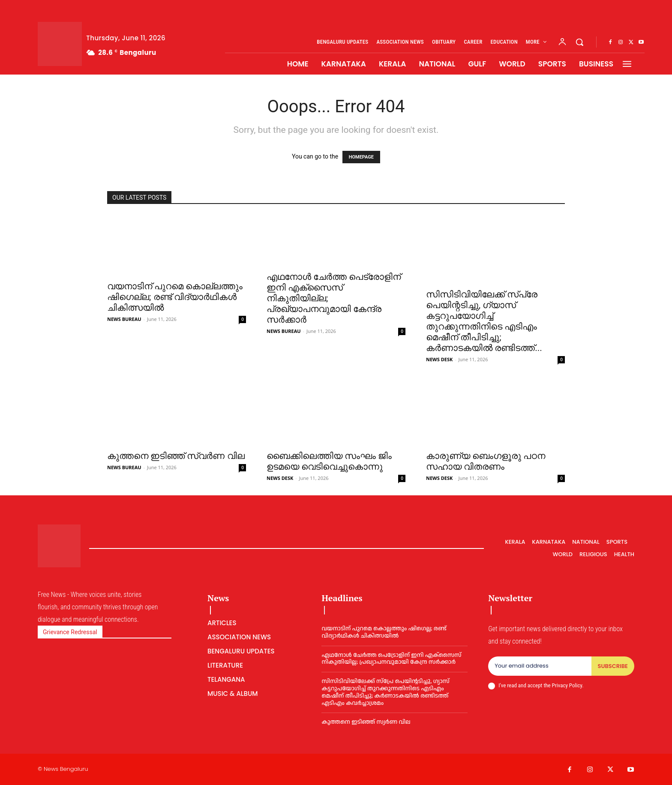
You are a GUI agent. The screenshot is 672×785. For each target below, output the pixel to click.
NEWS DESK (439, 359)
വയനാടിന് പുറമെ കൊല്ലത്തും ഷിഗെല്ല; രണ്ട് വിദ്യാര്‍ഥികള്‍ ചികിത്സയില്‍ (175, 297)
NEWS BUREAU (124, 319)
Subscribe (613, 666)
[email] (540, 666)
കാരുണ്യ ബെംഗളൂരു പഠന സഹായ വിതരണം (486, 461)
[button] (579, 42)
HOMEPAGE (361, 157)
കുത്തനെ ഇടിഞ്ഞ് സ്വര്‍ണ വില (176, 456)
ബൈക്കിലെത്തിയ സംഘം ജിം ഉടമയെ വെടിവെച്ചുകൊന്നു (329, 461)
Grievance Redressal (70, 632)
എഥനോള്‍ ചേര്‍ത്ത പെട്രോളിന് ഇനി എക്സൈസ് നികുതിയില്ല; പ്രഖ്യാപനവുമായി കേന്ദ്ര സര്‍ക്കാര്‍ (391, 659)
